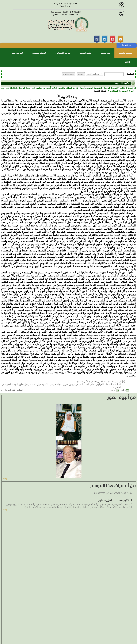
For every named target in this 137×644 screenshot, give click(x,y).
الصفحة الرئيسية (126, 53)
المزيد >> (6, 479)
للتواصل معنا (17, 53)
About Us (129, 62)
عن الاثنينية (105, 53)
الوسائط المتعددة (39, 53)
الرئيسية (132, 88)
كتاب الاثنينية (119, 88)
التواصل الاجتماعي (63, 53)
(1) (58, 96)
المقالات (114, 91)
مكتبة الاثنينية (85, 53)
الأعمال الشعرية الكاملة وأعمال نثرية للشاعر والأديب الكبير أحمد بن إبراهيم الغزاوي (68, 88)
